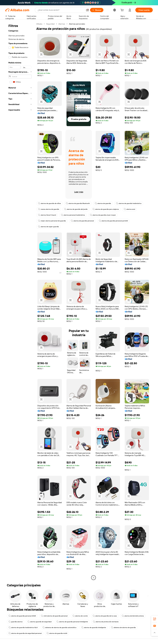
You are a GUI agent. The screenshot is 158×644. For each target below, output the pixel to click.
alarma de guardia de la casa (105, 616)
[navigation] (20, 301)
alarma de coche (80, 616)
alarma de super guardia (48, 227)
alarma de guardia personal (82, 221)
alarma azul (129, 209)
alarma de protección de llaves (106, 622)
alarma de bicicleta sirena (133, 616)
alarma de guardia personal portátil (113, 221)
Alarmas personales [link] (77, 24)
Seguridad (50, 24)
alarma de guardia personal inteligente (72, 622)
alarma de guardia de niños (49, 203)
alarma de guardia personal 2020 (22, 616)
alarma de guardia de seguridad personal (25, 633)
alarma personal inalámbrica (73, 215)
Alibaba (39, 24)
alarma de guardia (103, 203)
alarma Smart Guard (47, 215)
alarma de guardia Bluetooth (78, 203)
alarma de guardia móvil (57, 633)
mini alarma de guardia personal (54, 616)
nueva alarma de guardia (49, 209)
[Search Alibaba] (61, 10)
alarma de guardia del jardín (76, 209)
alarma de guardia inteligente (94, 628)
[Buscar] (97, 10)
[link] (155, 619)
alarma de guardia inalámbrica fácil (23, 628)
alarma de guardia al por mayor (103, 215)
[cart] (123, 10)
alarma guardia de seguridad (39, 622)
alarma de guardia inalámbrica (129, 203)
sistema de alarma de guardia (123, 628)
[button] (87, 10)
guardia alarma (16, 622)
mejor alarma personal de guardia (52, 221)
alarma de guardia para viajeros (106, 209)
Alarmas (62, 24)
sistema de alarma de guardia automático (59, 628)
